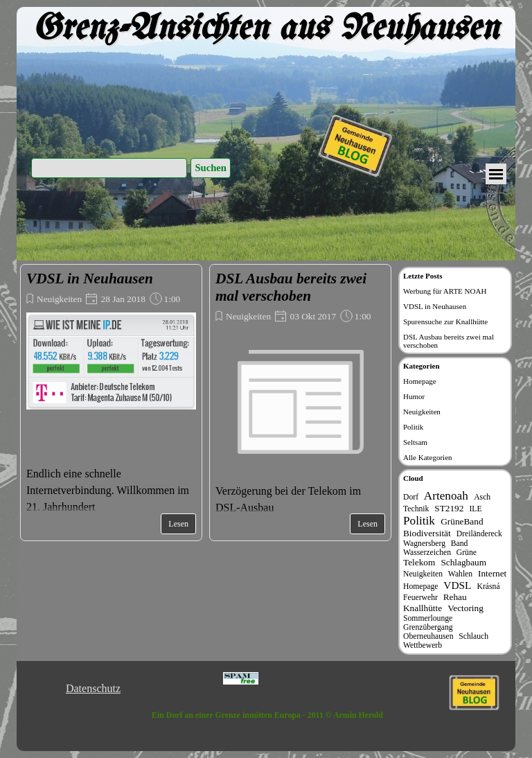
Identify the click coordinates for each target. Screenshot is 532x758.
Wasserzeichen (427, 553)
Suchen (211, 168)
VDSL (457, 585)
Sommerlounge (428, 618)
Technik (416, 509)
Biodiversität (427, 533)
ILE (475, 509)
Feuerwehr (420, 598)
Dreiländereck (479, 534)
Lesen (178, 524)
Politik (413, 427)
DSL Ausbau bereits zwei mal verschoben (291, 287)
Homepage (420, 381)
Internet (492, 573)
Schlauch (473, 636)
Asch (482, 497)
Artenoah (446, 496)
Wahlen (460, 574)
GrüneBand (462, 521)
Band (460, 544)
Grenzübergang (428, 627)
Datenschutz (93, 688)
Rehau (455, 597)
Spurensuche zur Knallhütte (445, 321)
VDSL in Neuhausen (90, 279)
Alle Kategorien (428, 457)
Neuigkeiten (59, 299)
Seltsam (415, 442)
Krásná (489, 587)
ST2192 (449, 508)
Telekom (419, 562)
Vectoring (465, 608)
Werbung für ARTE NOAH (445, 291)
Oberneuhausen (428, 636)
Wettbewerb (423, 645)
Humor (414, 396)
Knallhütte (423, 608)
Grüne (467, 553)
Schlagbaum (463, 562)
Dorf (411, 497)
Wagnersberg (424, 544)
